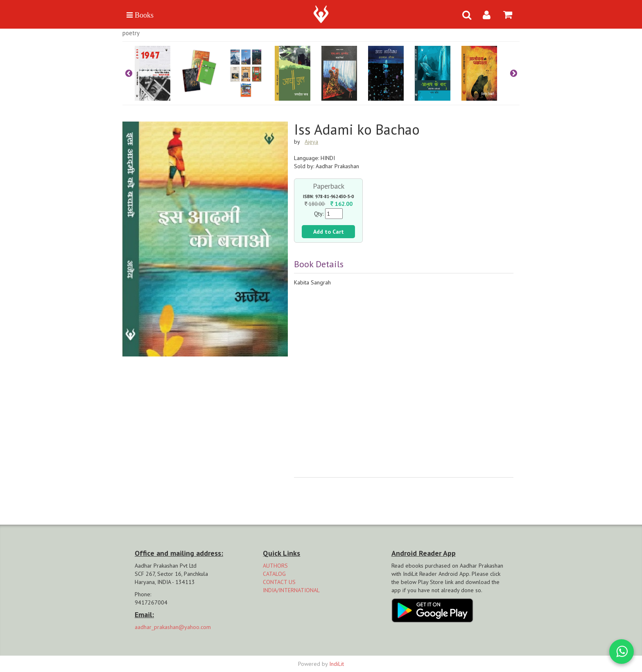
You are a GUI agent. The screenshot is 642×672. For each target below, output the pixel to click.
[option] (158, 73)
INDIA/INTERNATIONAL (291, 590)
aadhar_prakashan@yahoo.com (173, 627)
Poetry (131, 33)
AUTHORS (275, 566)
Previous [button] (129, 73)
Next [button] (513, 73)
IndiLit (337, 664)
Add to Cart (329, 232)
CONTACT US (279, 582)
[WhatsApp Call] (622, 652)
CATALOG (274, 574)
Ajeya (311, 142)
